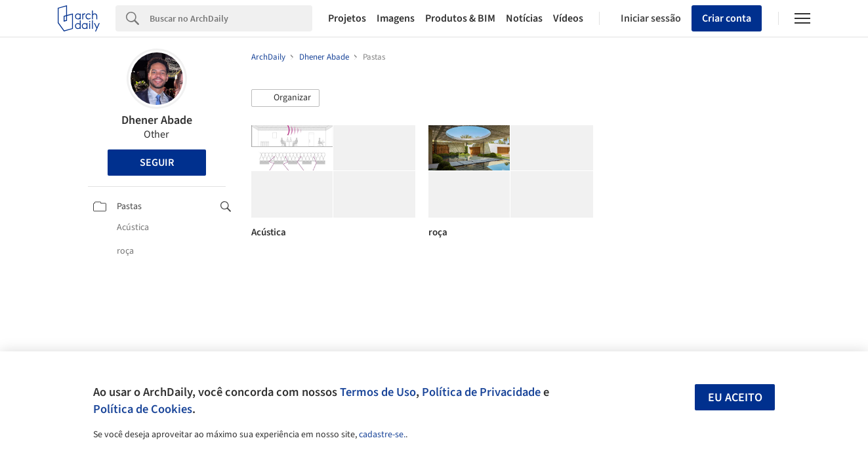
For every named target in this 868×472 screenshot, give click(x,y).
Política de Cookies (143, 409)
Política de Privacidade (481, 392)
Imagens (396, 18)
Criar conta (727, 18)
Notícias (524, 18)
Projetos (347, 18)
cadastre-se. (382, 435)
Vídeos (568, 18)
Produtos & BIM (460, 18)
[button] (285, 98)
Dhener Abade (157, 120)
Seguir (157, 163)
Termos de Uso (378, 392)
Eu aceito (735, 398)
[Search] (231, 18)
